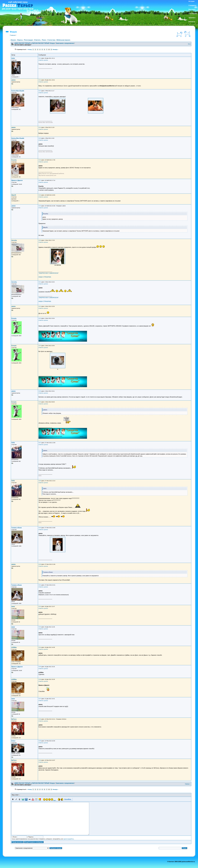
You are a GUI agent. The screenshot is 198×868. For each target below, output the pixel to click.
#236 (40, 679)
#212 (40, 80)
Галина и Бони (17, 528)
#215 (40, 138)
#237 (40, 699)
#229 (40, 528)
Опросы (20, 40)
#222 (40, 306)
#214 (40, 127)
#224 (40, 346)
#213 (40, 91)
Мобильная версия (63, 40)
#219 (40, 206)
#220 (40, 240)
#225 (40, 391)
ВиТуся (14, 719)
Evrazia (14, 318)
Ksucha (14, 160)
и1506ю (14, 647)
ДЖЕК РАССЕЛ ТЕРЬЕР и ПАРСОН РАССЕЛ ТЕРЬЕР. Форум (35, 43)
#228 (40, 481)
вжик (13, 606)
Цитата (46, 60)
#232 (40, 606)
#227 (40, 443)
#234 (40, 647)
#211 (40, 58)
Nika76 (14, 195)
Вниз (189, 44)
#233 (40, 627)
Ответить (37, 40)
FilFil (13, 443)
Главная (13, 35)
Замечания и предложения (65, 43)
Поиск (44, 40)
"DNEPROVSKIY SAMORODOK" (49, 273)
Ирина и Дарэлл (17, 180)
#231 (40, 585)
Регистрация (28, 40)
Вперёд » (55, 50)
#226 (40, 402)
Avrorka (14, 240)
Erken (13, 741)
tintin (13, 58)
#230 (40, 564)
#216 (40, 160)
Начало (13, 40)
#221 (40, 282)
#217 (40, 180)
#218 (40, 195)
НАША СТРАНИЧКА (45, 277)
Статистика (51, 40)
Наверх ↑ (188, 784)
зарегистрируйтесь (69, 839)
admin (13, 80)
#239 (40, 741)
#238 (40, 719)
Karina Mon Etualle (18, 91)
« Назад (29, 50)
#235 (40, 667)
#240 (40, 760)
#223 (40, 318)
